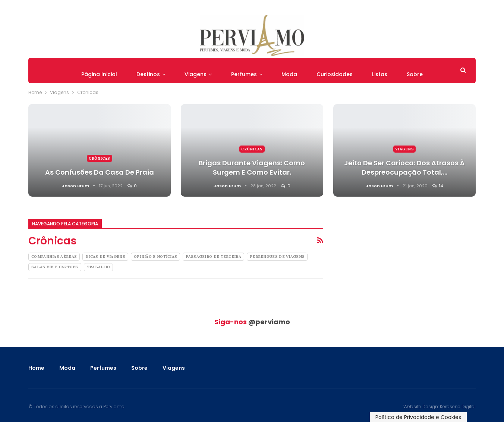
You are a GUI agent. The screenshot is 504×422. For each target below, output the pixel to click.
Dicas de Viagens (105, 257)
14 (438, 186)
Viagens (196, 74)
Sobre (415, 74)
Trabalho (98, 267)
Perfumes (244, 74)
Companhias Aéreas (54, 257)
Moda (289, 74)
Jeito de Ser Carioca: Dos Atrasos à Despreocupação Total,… (404, 168)
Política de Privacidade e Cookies (418, 417)
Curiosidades (335, 74)
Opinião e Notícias (155, 257)
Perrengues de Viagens (277, 257)
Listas (380, 74)
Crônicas (99, 158)
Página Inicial (99, 74)
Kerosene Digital (458, 407)
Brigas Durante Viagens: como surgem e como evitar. (252, 168)
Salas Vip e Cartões (55, 267)
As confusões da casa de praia (100, 172)
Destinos (148, 74)
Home (36, 368)
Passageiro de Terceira (213, 257)
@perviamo (269, 322)
